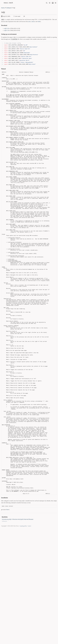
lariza (33, 21)
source (30, 638)
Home (3, 8)
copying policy (23, 638)
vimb (39, 21)
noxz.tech (9, 3)
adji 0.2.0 (7, 28)
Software (9, 8)
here (8, 622)
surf (29, 21)
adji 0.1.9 (7, 30)
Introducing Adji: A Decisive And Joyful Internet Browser (18, 632)
